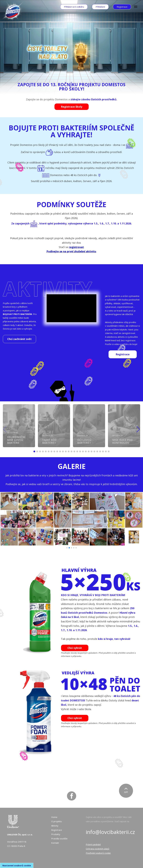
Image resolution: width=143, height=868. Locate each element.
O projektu (56, 821)
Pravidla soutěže (59, 839)
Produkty (56, 834)
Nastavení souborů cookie (17, 865)
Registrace (57, 830)
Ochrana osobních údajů (98, 849)
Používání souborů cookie (98, 853)
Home (54, 817)
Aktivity (55, 826)
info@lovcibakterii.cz (110, 832)
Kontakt (55, 843)
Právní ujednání (93, 844)
